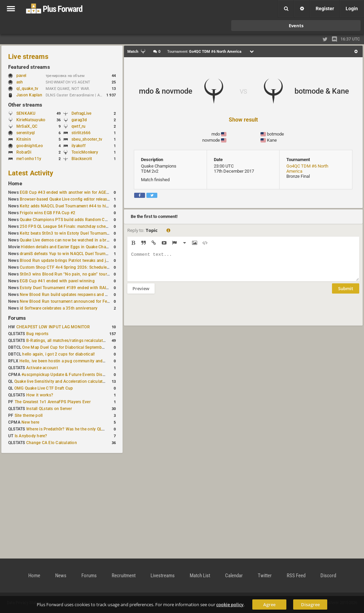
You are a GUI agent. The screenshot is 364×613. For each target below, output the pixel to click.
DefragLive (81, 113)
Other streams (25, 105)
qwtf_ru (79, 126)
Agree (269, 604)
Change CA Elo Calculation (52, 443)
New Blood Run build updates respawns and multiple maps (76, 295)
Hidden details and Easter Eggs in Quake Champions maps (76, 247)
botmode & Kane (322, 91)
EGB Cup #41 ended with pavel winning (57, 281)
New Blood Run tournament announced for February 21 (72, 301)
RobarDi (24, 152)
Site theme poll (29, 415)
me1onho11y (29, 159)
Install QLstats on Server (49, 409)
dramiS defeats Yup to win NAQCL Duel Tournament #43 (73, 254)
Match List (200, 576)
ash (23, 82)
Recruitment (124, 576)
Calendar (234, 576)
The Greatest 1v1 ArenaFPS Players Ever (53, 402)
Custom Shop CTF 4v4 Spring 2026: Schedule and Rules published (83, 267)
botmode (275, 134)
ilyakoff (78, 146)
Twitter (265, 576)
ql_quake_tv (27, 89)
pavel (25, 76)
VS (243, 91)
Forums (17, 318)
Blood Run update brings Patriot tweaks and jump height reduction (83, 261)
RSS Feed (296, 576)
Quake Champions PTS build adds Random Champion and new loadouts (88, 220)
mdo (216, 134)
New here (30, 422)
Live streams (28, 57)
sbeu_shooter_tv (87, 139)
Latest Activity (31, 173)
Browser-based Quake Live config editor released (66, 199)
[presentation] (179, 314)
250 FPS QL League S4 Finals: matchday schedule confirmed (77, 226)
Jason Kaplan (29, 95)
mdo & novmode (166, 91)
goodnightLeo (30, 146)
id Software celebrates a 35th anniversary (59, 308)
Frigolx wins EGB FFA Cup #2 (48, 213)
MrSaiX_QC (27, 126)
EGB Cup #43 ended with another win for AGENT (66, 192)
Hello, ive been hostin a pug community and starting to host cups (81, 361)
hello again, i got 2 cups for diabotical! (58, 354)
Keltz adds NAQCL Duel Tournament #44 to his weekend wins (78, 206)
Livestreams (163, 576)
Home (15, 184)
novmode (211, 140)
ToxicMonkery (85, 152)
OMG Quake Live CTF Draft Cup (44, 388)
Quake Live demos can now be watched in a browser (69, 240)
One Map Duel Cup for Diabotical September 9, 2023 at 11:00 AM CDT (88, 347)
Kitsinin (24, 139)
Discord (328, 576)
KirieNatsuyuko (31, 120)
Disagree (310, 604)
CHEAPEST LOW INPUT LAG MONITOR (53, 327)
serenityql (26, 133)
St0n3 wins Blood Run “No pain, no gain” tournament (70, 274)
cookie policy (230, 604)
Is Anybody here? (31, 436)
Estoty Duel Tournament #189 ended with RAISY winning (73, 288)
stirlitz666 (81, 133)
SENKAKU (26, 113)
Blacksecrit (82, 159)
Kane (272, 140)
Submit (346, 294)
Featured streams (29, 67)
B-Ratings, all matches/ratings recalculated (67, 341)
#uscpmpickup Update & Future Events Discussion (69, 375)
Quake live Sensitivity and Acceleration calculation (61, 381)
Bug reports (37, 334)
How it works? (40, 395)
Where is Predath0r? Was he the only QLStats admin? (76, 429)
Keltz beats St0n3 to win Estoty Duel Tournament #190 (72, 233)
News (61, 576)
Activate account (42, 368)
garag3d (79, 120)
